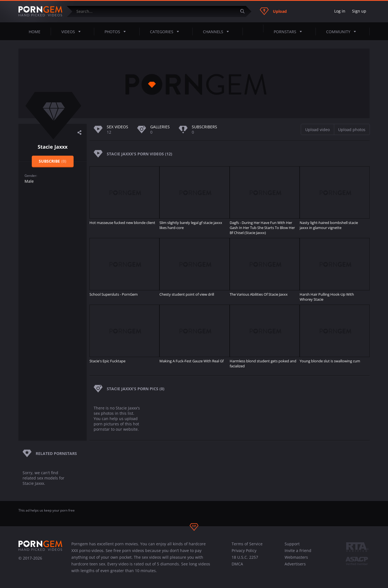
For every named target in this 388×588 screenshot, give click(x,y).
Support (292, 544)
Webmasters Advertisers (296, 561)
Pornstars (289, 32)
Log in (340, 11)
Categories (166, 32)
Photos (117, 32)
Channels (218, 32)
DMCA (237, 564)
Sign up (359, 11)
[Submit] (244, 11)
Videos (73, 32)
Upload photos (352, 130)
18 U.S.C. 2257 (245, 557)
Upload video (317, 130)
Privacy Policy (244, 550)
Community (343, 32)
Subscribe (53, 161)
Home (35, 32)
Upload (273, 11)
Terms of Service (247, 544)
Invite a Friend (298, 550)
